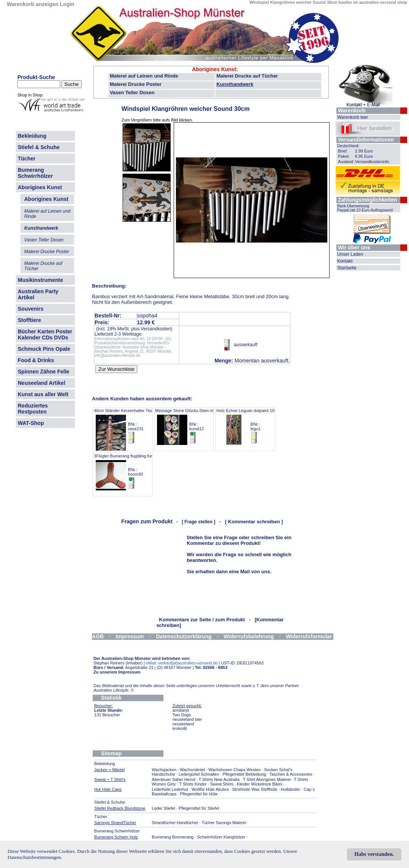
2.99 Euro (364, 151)
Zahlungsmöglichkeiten (367, 200)
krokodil (180, 728)
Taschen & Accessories (291, 774)
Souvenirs (31, 309)
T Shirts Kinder (193, 784)
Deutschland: (348, 146)
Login (67, 4)
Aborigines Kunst (40, 187)
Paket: (344, 156)
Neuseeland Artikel (42, 383)
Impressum (130, 636)
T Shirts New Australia (219, 779)
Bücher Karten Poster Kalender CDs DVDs (45, 334)
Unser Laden (350, 254)
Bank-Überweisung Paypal (365, 208)
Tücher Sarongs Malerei (224, 823)
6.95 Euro (364, 156)
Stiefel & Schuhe (39, 147)
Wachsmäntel (192, 770)
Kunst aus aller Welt (43, 394)
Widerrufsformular (309, 636)
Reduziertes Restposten (33, 409)
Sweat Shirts (222, 784)
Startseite (347, 268)
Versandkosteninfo (372, 162)
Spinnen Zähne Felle (44, 372)
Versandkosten (156, 329)
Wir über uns (354, 247)
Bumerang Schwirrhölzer (35, 173)
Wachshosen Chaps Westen (235, 770)
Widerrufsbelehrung (249, 636)
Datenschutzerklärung (184, 636)
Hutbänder (291, 789)
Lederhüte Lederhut (170, 789)
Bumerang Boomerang (173, 837)
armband (181, 710)
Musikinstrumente (40, 280)
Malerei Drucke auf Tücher (247, 76)
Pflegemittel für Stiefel (199, 808)
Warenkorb (352, 110)
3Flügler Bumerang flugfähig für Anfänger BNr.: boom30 (132, 472)
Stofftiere (29, 320)
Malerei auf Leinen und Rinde (144, 76)
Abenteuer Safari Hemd (173, 779)
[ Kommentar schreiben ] (254, 522)
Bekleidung (32, 136)
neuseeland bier (187, 719)
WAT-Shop (31, 423)
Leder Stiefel (164, 808)
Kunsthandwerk (235, 84)
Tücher (27, 159)
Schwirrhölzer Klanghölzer (221, 837)
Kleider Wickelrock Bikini (260, 784)
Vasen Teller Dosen (132, 93)
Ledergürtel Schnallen (199, 774)
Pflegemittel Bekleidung (244, 774)
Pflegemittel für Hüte (199, 794)
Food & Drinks (36, 360)
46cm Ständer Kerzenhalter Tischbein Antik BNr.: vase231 (134, 426)
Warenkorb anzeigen (33, 4)
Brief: (343, 151)
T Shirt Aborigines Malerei (267, 779)
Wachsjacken (164, 770)
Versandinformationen (366, 140)
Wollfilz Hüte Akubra (210, 789)
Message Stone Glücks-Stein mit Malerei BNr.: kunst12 (193, 426)
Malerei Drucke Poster (136, 84)
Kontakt (345, 261)
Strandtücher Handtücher (175, 823)
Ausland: (346, 162)
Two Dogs (182, 715)
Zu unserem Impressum (117, 672)
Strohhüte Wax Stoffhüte (255, 789)
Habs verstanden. (374, 854)
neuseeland (183, 724)
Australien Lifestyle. (114, 690)
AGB (98, 636)
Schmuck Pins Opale (44, 349)
